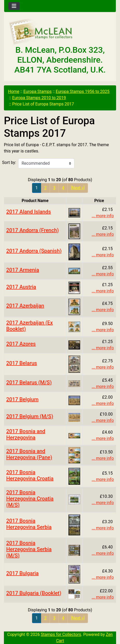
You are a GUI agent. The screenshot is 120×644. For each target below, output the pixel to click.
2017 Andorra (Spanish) (34, 251)
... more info (103, 216)
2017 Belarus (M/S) (29, 382)
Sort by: (9, 163)
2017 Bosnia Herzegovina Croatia (30, 475)
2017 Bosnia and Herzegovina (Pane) (29, 454)
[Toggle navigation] (14, 6)
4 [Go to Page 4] (63, 188)
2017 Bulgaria (22, 573)
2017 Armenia (23, 270)
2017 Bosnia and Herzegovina (26, 434)
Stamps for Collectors (61, 634)
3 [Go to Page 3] (54, 188)
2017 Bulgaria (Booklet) (34, 593)
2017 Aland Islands (29, 212)
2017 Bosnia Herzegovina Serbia (29, 524)
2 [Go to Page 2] (45, 188)
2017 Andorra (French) (33, 230)
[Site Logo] (60, 32)
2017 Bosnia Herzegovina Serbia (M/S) (29, 549)
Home (14, 91)
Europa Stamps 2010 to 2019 (39, 98)
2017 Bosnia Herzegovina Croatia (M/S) (30, 499)
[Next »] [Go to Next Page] (78, 188)
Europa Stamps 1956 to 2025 (83, 91)
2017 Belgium (22, 399)
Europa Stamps (38, 91)
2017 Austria (21, 287)
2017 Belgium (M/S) (30, 416)
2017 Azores (21, 344)
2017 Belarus (22, 363)
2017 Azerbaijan (25, 306)
